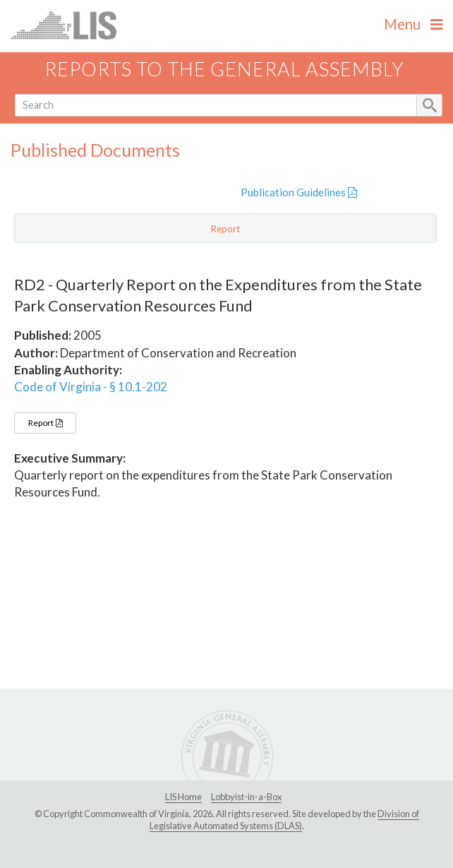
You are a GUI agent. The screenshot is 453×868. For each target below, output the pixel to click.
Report (45, 423)
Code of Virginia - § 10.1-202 (91, 387)
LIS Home (183, 797)
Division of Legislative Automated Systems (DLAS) (284, 820)
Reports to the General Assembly (224, 69)
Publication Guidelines (299, 192)
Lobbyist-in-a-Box (246, 797)
